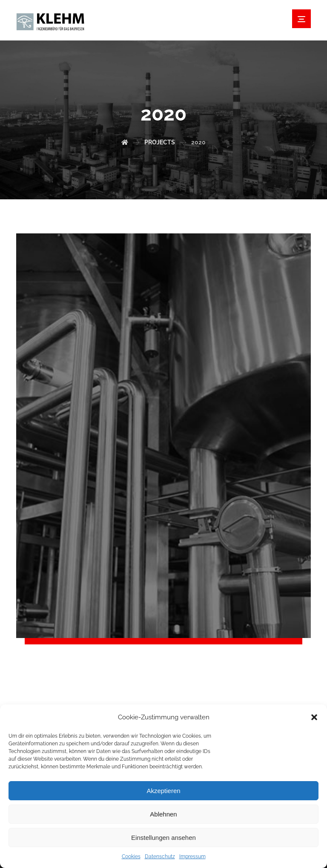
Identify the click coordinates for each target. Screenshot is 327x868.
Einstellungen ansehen (163, 838)
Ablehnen (163, 814)
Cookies (131, 857)
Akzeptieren (163, 791)
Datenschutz (160, 857)
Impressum (192, 857)
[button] (314, 717)
